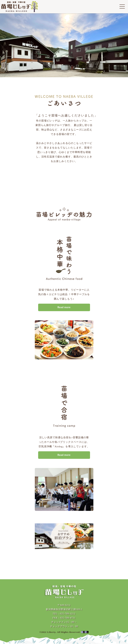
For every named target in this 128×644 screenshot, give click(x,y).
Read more (64, 310)
